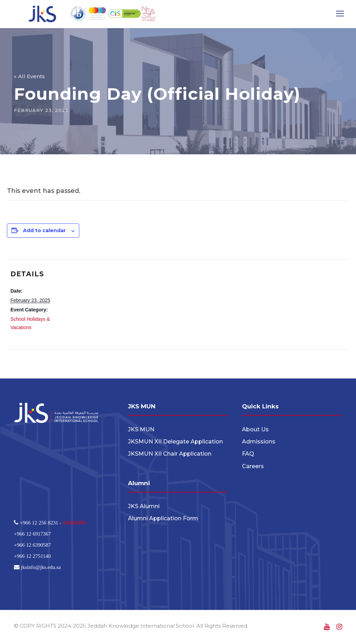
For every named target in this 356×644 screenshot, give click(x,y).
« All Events (29, 76)
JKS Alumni (144, 506)
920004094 (74, 523)
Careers (253, 466)
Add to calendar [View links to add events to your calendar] (44, 230)
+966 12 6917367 (32, 534)
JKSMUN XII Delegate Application (175, 442)
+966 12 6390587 (32, 545)
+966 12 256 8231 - (41, 523)
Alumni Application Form (163, 518)
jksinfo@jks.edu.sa (40, 567)
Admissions (259, 442)
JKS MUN (141, 429)
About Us (255, 429)
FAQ (248, 454)
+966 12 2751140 (32, 556)
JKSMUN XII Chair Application (170, 454)
